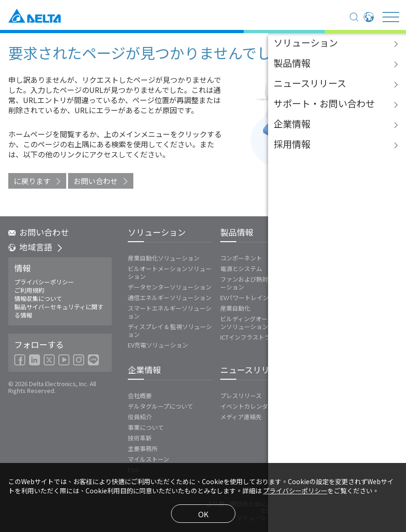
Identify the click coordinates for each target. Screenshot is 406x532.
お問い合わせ (96, 181)
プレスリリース (241, 396)
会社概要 (140, 396)
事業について (146, 427)
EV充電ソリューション (158, 345)
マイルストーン (149, 459)
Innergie (320, 269)
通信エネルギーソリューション (170, 298)
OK (203, 514)
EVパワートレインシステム (256, 298)
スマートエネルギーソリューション (170, 312)
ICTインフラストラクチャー (257, 337)
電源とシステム (241, 269)
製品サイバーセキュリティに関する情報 (59, 311)
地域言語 (36, 247)
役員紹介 (140, 417)
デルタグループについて (160, 406)
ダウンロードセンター (342, 405)
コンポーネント (241, 258)
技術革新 (140, 438)
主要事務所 (143, 448)
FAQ (318, 415)
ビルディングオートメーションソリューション (259, 323)
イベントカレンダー (247, 406)
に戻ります (32, 181)
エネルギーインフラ (336, 258)
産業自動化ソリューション (164, 258)
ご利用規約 (29, 290)
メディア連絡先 (241, 417)
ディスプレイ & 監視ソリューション (170, 330)
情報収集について (38, 299)
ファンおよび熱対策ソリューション (256, 283)
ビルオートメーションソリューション (170, 272)
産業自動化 (235, 308)
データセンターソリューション (170, 287)
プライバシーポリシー (44, 282)
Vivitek (318, 279)
